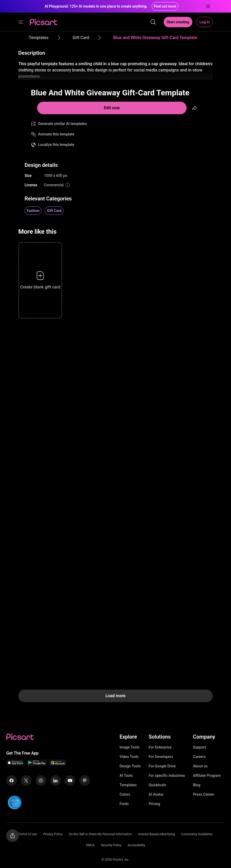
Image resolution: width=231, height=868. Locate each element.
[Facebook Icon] (11, 780)
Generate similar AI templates (63, 124)
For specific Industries (167, 776)
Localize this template (56, 145)
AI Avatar (156, 794)
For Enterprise (160, 747)
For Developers (161, 757)
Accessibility (136, 845)
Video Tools (129, 757)
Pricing (154, 804)
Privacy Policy (53, 834)
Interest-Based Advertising (157, 834)
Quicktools (157, 785)
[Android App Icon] (37, 764)
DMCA (90, 845)
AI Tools (126, 776)
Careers (199, 757)
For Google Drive (162, 766)
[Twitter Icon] (26, 780)
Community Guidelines (197, 834)
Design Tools (130, 766)
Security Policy (111, 845)
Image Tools (129, 747)
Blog (197, 785)
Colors (125, 794)
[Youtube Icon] (70, 780)
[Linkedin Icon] (55, 780)
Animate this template (56, 134)
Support (199, 747)
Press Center (203, 794)
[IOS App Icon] (15, 764)
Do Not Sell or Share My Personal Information (100, 834)
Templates (128, 785)
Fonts (124, 804)
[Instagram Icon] (41, 780)
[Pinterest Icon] (85, 780)
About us (200, 766)
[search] (153, 22)
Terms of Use (28, 834)
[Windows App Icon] (58, 764)
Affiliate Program (207, 776)
